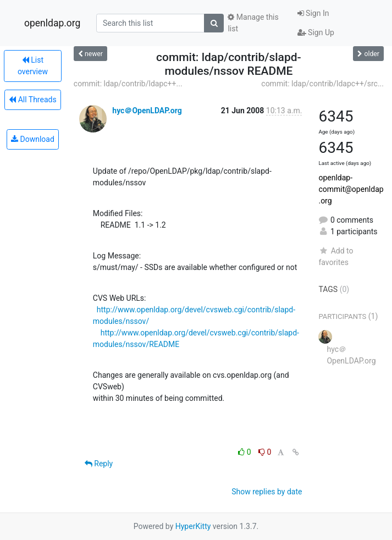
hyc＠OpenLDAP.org (147, 111)
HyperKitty (193, 526)
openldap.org (52, 23)
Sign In (313, 13)
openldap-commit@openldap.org (351, 189)
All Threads (32, 100)
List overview (33, 66)
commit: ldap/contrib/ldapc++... (128, 84)
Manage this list (253, 23)
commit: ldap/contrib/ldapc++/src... (322, 84)
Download (33, 139)
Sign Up (316, 32)
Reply (99, 464)
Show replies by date (267, 492)
